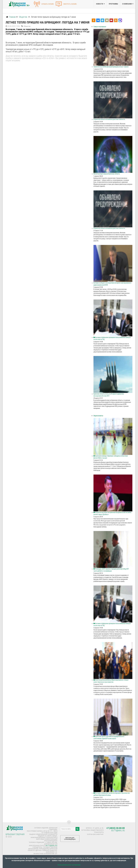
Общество (27, 26)
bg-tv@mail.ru (51, 846)
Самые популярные (100, 27)
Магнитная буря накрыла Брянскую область (107, 174)
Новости (100, 4)
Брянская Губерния (15, 834)
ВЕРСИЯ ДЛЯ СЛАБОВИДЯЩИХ (70, 839)
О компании (127, 4)
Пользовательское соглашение (69, 865)
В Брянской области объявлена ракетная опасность (109, 119)
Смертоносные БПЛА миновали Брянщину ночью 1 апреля (111, 67)
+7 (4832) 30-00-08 (116, 828)
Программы (113, 4)
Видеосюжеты (98, 416)
